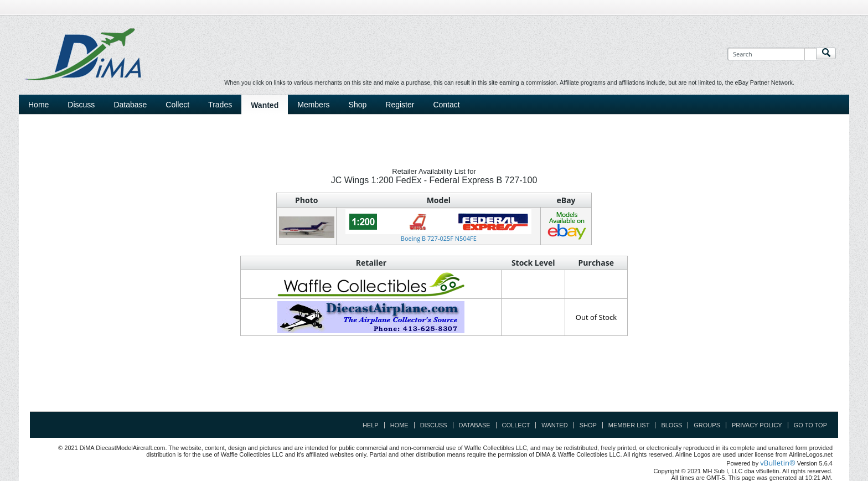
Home (38, 105)
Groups (707, 425)
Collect (177, 105)
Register (400, 105)
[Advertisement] (434, 386)
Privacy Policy (757, 425)
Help (371, 425)
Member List (629, 425)
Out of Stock (596, 317)
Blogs (671, 425)
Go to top (810, 425)
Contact (446, 105)
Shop (358, 105)
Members (313, 105)
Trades (220, 105)
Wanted (265, 105)
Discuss (81, 105)
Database (130, 105)
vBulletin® (777, 463)
